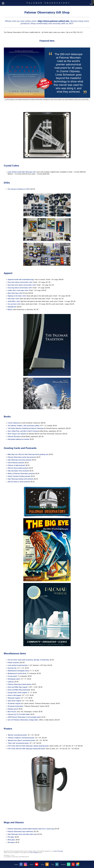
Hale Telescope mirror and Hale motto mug (22, 834)
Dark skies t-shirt (13, 299)
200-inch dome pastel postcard (18, 468)
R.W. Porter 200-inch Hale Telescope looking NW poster (26, 749)
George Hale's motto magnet (17, 693)
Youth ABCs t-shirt (14, 301)
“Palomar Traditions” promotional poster (21, 738)
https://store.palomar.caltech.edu (53, 21)
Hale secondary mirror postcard (18, 471)
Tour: (53, 865)
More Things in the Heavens (17, 434)
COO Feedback (34, 853)
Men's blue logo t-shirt (15, 293)
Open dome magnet (14, 701)
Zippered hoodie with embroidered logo (21, 280)
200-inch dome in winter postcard (19, 482)
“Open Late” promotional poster (18, 743)
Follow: (16, 865)
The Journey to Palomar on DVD (19, 189)
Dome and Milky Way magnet (17, 687)
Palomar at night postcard (16, 465)
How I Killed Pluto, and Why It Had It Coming (23, 431)
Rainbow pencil (13, 709)
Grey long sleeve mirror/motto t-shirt (20, 288)
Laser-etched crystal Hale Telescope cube (22, 172)
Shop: (43, 865)
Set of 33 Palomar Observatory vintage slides (23, 720)
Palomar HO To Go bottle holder (19, 714)
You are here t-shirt (14, 304)
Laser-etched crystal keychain (18, 665)
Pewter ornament (13, 663)
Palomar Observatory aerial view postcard (22, 457)
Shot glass (11, 842)
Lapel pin (11, 682)
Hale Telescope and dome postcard (19, 460)
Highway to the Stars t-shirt (17, 296)
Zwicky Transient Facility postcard (19, 476)
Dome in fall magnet (14, 695)
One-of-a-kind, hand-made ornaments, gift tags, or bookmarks (28, 660)
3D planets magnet (14, 703)
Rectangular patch (14, 679)
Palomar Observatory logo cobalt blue (20, 831)
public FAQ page (58, 851)
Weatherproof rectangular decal (18, 671)
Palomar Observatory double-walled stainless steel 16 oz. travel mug (31, 829)
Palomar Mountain (14, 437)
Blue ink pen (12, 712)
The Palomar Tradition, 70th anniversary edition (23, 426)
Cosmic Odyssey (13, 423)
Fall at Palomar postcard (16, 463)
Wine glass (11, 840)
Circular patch (12, 676)
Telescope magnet (14, 698)
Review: (64, 865)
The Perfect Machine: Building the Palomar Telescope (26, 428)
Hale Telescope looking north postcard (20, 479)
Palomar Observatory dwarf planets (19, 684)
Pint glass (11, 837)
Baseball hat (12, 307)
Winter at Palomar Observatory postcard (21, 474)
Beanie (10, 310)
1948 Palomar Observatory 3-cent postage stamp (24, 717)
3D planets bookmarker (15, 706)
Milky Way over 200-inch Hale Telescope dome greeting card (28, 454)
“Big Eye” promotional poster (17, 735)
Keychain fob (12, 668)
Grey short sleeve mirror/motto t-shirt (20, 282)
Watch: (32, 865)
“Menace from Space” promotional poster (21, 740)
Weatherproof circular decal (17, 673)
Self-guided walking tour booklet (18, 439)
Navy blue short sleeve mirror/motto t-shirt (22, 285)
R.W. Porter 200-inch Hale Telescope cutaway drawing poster (28, 746)
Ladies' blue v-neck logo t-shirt (18, 290)
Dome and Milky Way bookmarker (19, 690)
